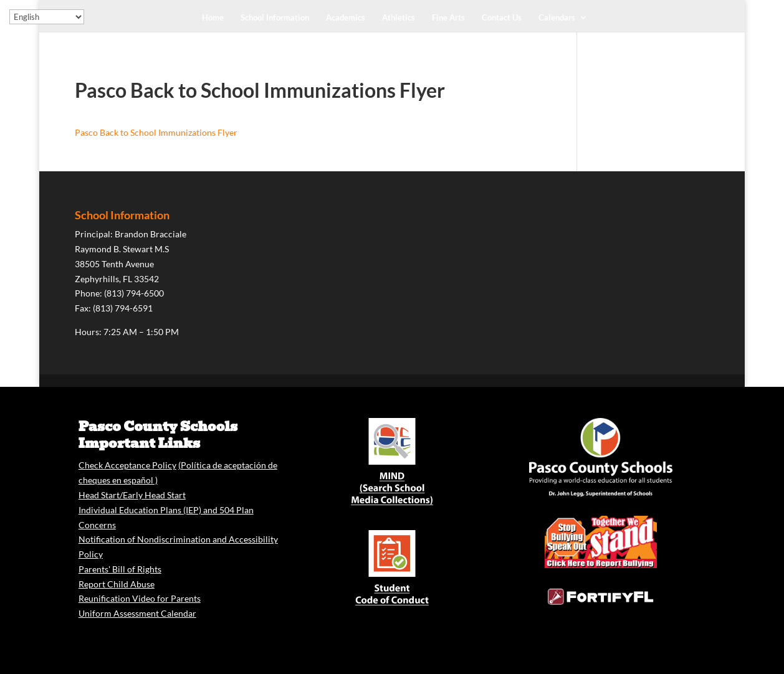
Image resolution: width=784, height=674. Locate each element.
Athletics (399, 18)
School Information (275, 18)
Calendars (557, 18)
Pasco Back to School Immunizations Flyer (156, 132)
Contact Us (502, 18)
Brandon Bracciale (151, 234)
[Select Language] (47, 17)
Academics (346, 18)
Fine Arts (448, 18)
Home (213, 18)
